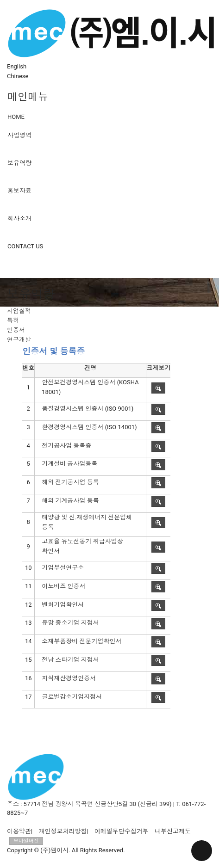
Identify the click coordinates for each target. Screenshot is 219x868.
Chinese (18, 76)
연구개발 (19, 340)
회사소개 (19, 219)
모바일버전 (26, 841)
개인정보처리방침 (63, 831)
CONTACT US (25, 246)
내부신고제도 (173, 831)
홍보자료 (19, 191)
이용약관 (19, 831)
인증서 (16, 330)
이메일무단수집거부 (122, 831)
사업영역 (19, 135)
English (17, 66)
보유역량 (19, 163)
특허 (13, 320)
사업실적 (19, 311)
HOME (16, 117)
